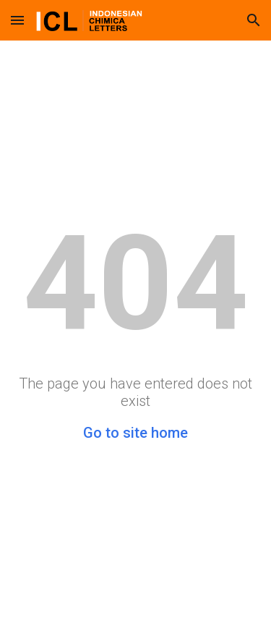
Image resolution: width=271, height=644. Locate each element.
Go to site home (135, 433)
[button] (17, 20)
